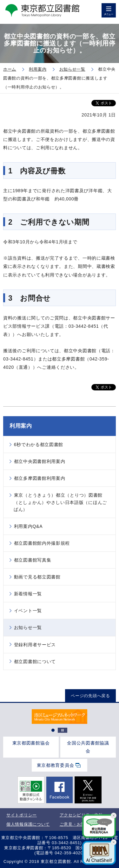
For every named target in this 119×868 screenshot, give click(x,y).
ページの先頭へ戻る (90, 696)
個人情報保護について (28, 824)
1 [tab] (53, 730)
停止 (63, 730)
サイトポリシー (22, 815)
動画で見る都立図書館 (37, 577)
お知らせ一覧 (28, 627)
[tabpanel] (59, 717)
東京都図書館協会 (31, 743)
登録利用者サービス (35, 645)
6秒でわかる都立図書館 (39, 444)
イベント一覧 (28, 611)
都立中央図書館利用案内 (40, 461)
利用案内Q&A (28, 526)
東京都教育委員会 (56, 765)
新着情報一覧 (28, 594)
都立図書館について (35, 661)
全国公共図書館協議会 (88, 747)
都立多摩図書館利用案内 (40, 478)
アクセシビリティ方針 (81, 815)
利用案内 (21, 426)
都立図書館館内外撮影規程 (42, 543)
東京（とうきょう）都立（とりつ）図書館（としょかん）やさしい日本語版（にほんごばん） (60, 502)
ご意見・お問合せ (77, 824)
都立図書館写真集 (33, 560)
